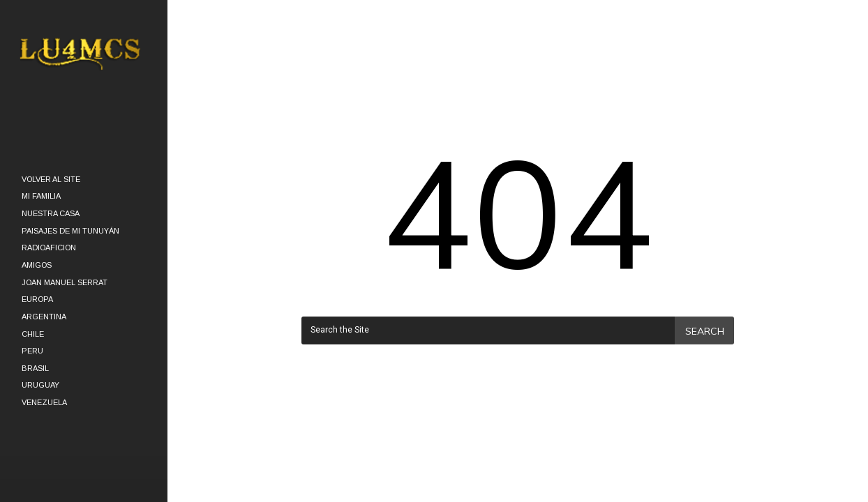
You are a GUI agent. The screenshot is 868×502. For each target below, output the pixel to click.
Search (705, 331)
